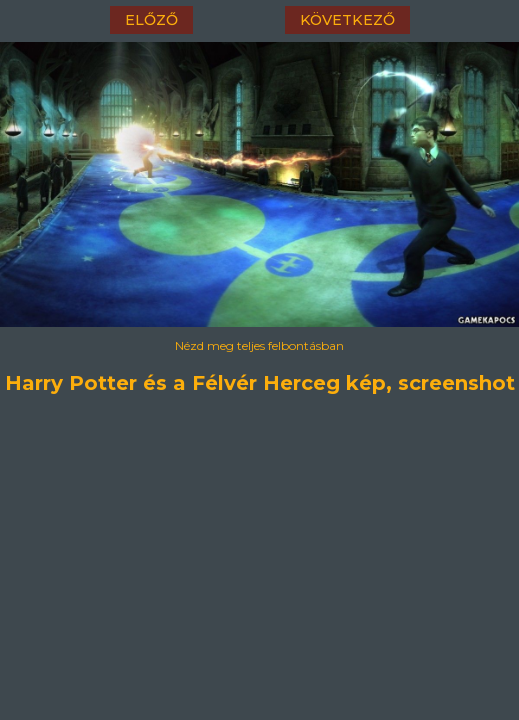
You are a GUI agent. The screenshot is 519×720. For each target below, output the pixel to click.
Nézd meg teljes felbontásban (259, 345)
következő (347, 20)
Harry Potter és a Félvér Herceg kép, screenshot (260, 383)
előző (151, 20)
